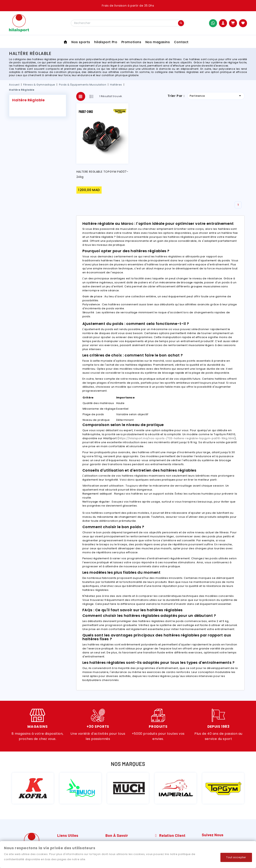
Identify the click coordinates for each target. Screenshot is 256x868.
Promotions (131, 42)
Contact (181, 42)
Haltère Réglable (28, 100)
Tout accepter (236, 857)
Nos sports (81, 42)
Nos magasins (158, 42)
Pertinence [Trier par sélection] (216, 96)
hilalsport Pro (106, 42)
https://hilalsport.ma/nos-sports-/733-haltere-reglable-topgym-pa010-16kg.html (177, 438)
